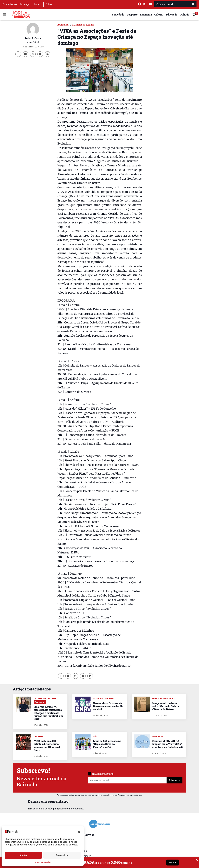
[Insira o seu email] (127, 780)
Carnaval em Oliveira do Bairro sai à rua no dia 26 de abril (108, 706)
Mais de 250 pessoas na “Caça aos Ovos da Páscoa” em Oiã (107, 744)
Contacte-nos (10, 4)
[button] (79, 831)
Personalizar (62, 855)
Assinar (173, 862)
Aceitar (23, 855)
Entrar (49, 4)
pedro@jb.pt (33, 42)
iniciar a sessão (44, 809)
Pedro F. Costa (33, 38)
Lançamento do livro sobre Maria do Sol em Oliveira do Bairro (166, 706)
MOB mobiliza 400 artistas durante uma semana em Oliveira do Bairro (47, 745)
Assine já (25, 4)
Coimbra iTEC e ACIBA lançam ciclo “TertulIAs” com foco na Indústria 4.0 (167, 744)
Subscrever (174, 780)
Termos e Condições (43, 862)
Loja (36, 4)
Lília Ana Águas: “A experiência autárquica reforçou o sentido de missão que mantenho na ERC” (49, 713)
